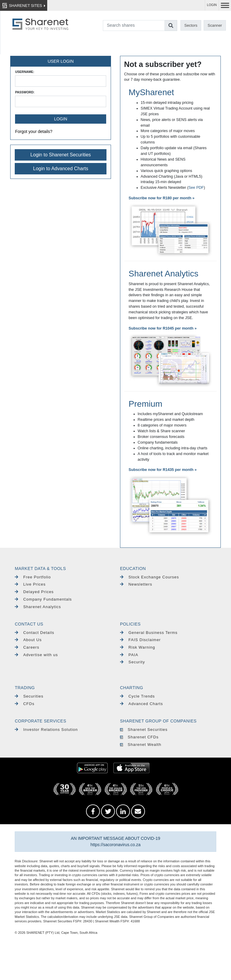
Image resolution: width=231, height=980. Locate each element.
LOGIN (212, 5)
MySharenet (151, 92)
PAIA (129, 655)
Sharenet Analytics (164, 274)
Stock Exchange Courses (149, 577)
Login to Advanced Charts (61, 169)
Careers (27, 647)
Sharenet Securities (144, 730)
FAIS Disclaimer (140, 640)
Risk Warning (138, 647)
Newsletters (136, 584)
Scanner (215, 25)
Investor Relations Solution (46, 730)
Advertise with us (36, 655)
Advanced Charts (142, 704)
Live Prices (30, 584)
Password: (25, 92)
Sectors (191, 25)
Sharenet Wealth (141, 745)
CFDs (25, 704)
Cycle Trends (137, 696)
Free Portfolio (33, 577)
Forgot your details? (34, 131)
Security (132, 662)
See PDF (196, 188)
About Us (28, 640)
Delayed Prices (34, 592)
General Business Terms (149, 633)
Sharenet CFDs (139, 737)
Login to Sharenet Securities (61, 155)
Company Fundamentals (43, 599)
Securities (29, 696)
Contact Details (34, 633)
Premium (146, 404)
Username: (25, 72)
